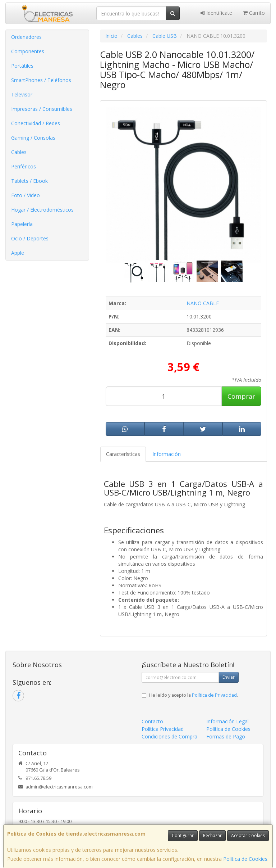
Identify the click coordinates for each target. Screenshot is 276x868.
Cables (19, 152)
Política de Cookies (245, 859)
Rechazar (212, 835)
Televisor (22, 94)
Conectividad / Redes (36, 123)
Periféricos (24, 166)
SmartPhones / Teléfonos (41, 80)
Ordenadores (26, 37)
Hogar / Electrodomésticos (42, 210)
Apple (18, 253)
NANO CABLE (203, 303)
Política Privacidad (163, 729)
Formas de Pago (226, 736)
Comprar (241, 396)
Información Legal (227, 721)
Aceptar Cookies (248, 835)
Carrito (254, 13)
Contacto (152, 721)
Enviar (229, 677)
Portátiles (22, 66)
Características (123, 454)
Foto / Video (26, 195)
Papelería (22, 224)
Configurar (183, 835)
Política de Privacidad (214, 695)
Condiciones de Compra (169, 736)
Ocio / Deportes (30, 238)
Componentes (28, 51)
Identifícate (216, 13)
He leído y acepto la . (194, 695)
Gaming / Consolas (33, 138)
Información (167, 454)
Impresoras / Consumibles (42, 109)
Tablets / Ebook (29, 181)
